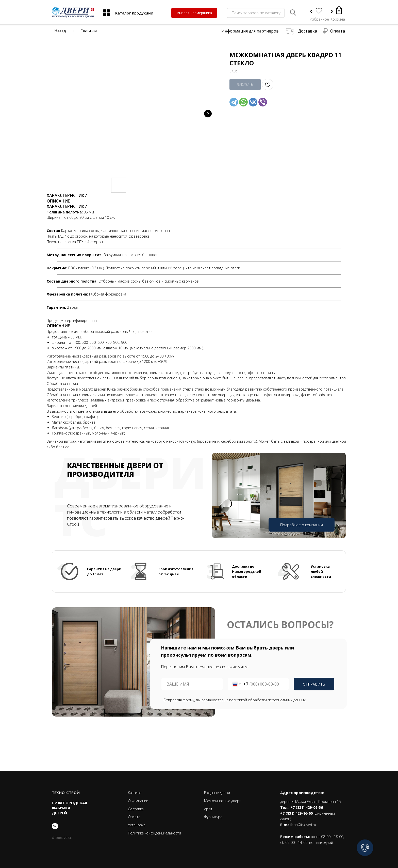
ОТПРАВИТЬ (314, 684)
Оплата (338, 31)
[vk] (55, 826)
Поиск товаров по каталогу (256, 13)
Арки (208, 809)
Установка (137, 825)
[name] (192, 684)
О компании (138, 801)
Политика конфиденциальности (154, 833)
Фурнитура (213, 817)
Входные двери (217, 793)
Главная (89, 31)
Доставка (308, 31)
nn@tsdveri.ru (305, 825)
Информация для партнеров (250, 31)
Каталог (135, 793)
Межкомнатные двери (223, 801)
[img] (106, 13)
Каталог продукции (134, 13)
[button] (194, 13)
